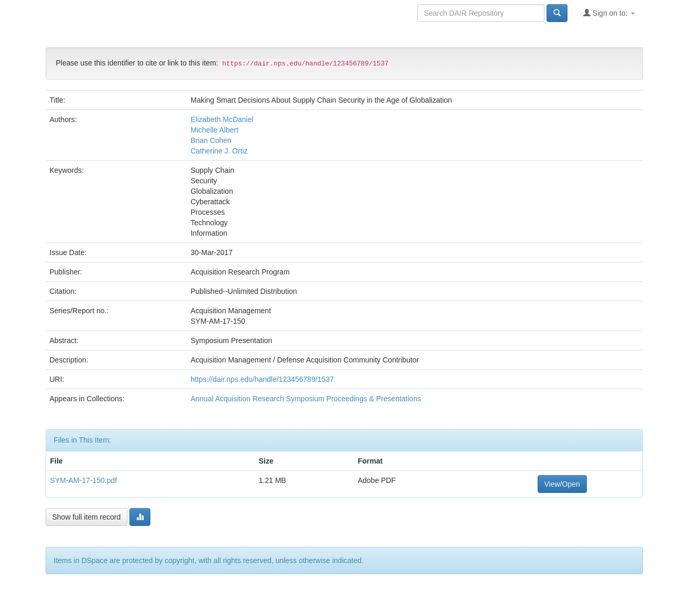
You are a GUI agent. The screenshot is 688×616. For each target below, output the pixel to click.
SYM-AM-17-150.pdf (84, 480)
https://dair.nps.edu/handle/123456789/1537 (262, 379)
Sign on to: (609, 13)
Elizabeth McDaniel (222, 119)
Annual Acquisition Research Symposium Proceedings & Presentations (306, 399)
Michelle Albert (215, 130)
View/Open (562, 484)
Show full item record (87, 517)
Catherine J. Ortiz (219, 151)
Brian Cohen (211, 140)
